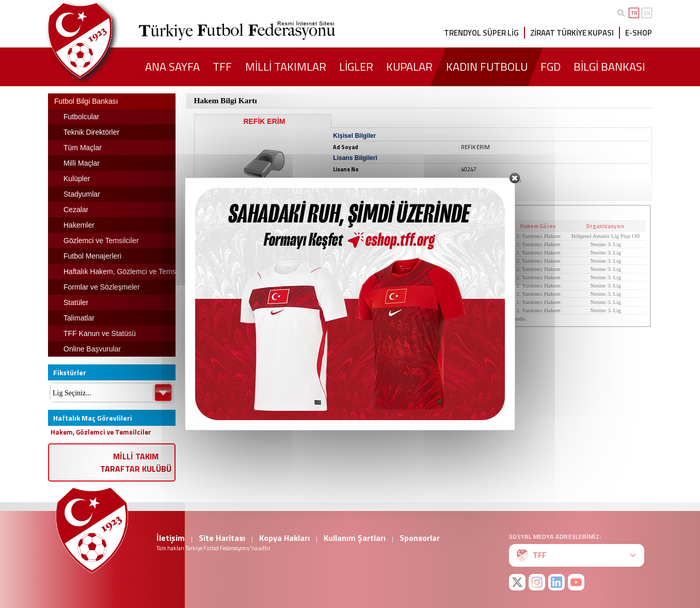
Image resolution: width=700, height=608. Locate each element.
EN (647, 13)
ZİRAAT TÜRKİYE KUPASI (572, 33)
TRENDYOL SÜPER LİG (481, 33)
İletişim (171, 538)
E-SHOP (639, 33)
